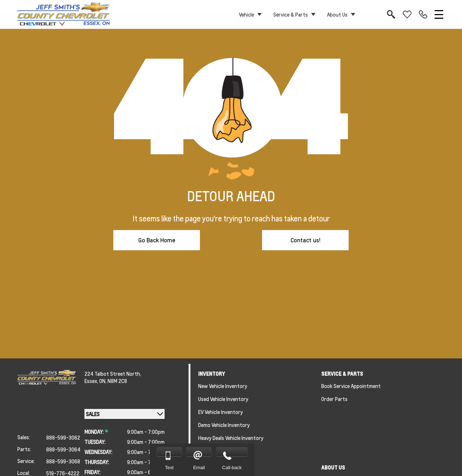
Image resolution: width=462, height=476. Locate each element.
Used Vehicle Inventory (223, 399)
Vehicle (247, 14)
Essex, (92, 381)
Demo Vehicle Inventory (224, 425)
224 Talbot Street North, (113, 374)
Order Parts (334, 399)
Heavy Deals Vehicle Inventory (231, 438)
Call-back (232, 468)
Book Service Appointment (351, 386)
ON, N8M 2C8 (113, 381)
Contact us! (306, 240)
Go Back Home (157, 240)
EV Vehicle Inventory (221, 412)
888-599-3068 (63, 461)
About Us (337, 14)
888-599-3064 (63, 449)
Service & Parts (291, 14)
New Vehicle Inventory (223, 386)
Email (199, 468)
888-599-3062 (63, 437)
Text (169, 468)
